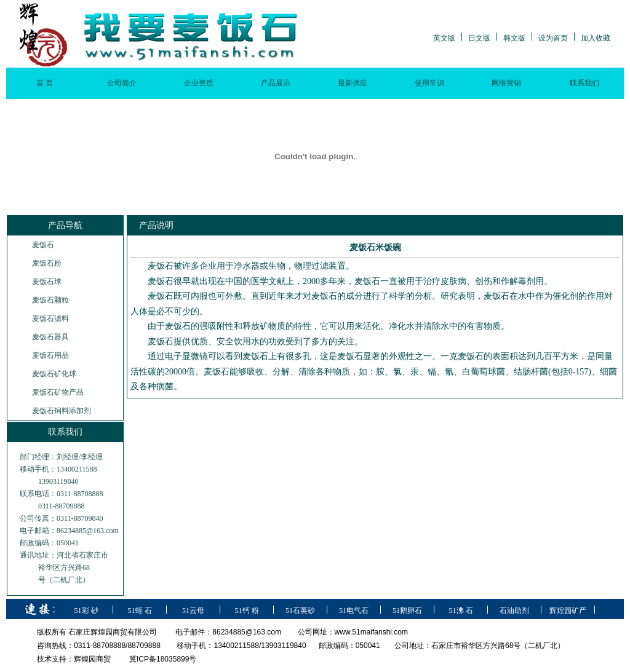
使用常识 (429, 83)
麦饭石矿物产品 (58, 392)
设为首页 (553, 38)
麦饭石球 (47, 282)
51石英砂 (300, 611)
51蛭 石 (140, 611)
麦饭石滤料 (50, 318)
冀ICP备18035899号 (163, 659)
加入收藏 (596, 38)
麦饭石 (43, 245)
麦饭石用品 (50, 355)
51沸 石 (461, 611)
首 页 (45, 83)
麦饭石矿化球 (54, 374)
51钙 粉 (247, 611)
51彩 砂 (86, 611)
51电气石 (354, 611)
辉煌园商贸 (92, 659)
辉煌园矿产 (568, 611)
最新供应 (353, 83)
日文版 (479, 38)
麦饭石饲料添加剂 (62, 411)
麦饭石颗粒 (50, 300)
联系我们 (584, 83)
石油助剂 (514, 611)
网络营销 (506, 83)
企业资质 (199, 83)
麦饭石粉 (47, 263)
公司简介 (122, 83)
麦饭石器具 (50, 337)
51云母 (193, 611)
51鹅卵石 (407, 611)
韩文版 (514, 38)
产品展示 (276, 83)
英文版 (444, 38)
